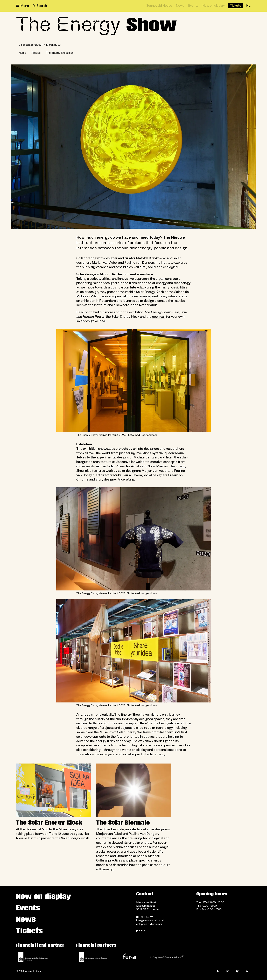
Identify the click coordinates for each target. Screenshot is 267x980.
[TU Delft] (130, 957)
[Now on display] (213, 6)
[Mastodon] (237, 971)
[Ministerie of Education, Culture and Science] (33, 957)
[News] (180, 6)
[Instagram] (228, 971)
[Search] (40, 6)
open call (120, 296)
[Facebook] (218, 971)
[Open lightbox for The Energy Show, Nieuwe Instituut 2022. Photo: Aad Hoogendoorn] (134, 381)
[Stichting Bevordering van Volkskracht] (167, 957)
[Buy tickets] (235, 6)
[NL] (248, 6)
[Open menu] (23, 6)
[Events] (193, 6)
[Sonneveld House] (159, 6)
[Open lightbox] (133, 147)
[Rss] (247, 971)
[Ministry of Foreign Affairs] (93, 957)
